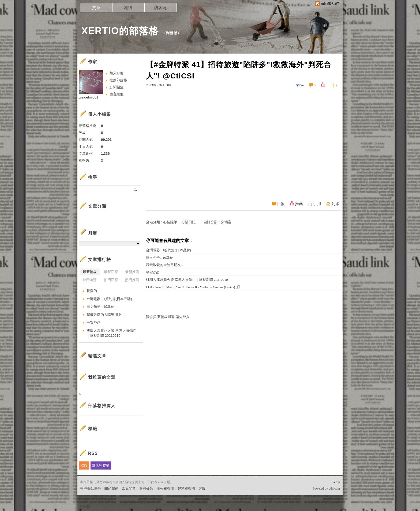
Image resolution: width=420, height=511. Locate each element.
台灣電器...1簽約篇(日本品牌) (168, 250)
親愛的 (92, 291)
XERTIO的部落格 (120, 31)
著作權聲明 (165, 489)
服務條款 (146, 489)
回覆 (281, 204)
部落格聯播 (101, 465)
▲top (336, 482)
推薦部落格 (118, 80)
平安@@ (153, 272)
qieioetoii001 (89, 97)
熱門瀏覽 (90, 280)
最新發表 (90, 272)
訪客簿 (160, 8)
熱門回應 (111, 280)
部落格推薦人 (102, 406)
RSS (84, 465)
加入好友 (117, 73)
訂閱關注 (117, 87)
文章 (96, 8)
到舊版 (172, 33)
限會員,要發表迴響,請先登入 (168, 317)
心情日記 (189, 222)
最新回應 (111, 272)
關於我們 (111, 489)
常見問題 (129, 489)
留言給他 (117, 94)
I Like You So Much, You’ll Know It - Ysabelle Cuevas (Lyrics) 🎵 (193, 287)
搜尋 (136, 189)
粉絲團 (85, 507)
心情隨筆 (170, 222)
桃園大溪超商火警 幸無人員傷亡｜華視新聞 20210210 (187, 280)
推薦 (299, 204)
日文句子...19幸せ (160, 258)
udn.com (334, 489)
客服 (202, 489)
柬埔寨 (226, 222)
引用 (317, 204)
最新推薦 (132, 272)
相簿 (128, 8)
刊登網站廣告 (91, 489)
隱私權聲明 (186, 489)
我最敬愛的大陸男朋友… (165, 265)
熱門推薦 (132, 280)
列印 (335, 204)
